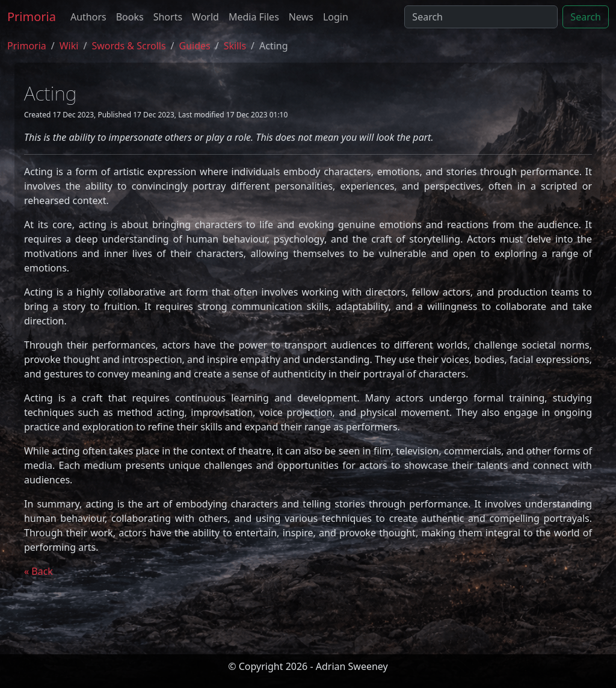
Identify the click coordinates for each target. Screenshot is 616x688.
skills (235, 46)
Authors (88, 17)
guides (195, 46)
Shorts (168, 17)
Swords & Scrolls (128, 46)
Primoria (32, 17)
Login (336, 17)
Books (130, 17)
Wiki (69, 46)
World (205, 17)
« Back (38, 571)
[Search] (481, 17)
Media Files (254, 17)
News (301, 17)
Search (586, 17)
